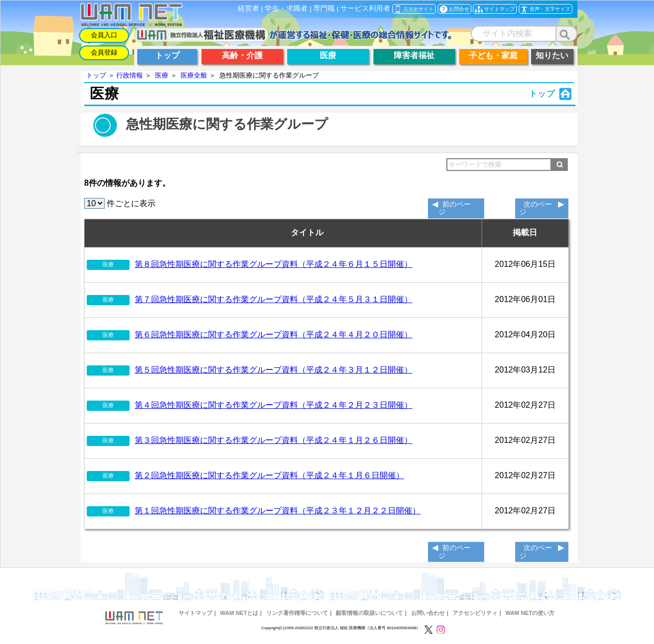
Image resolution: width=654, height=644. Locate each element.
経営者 (248, 8)
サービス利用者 (365, 8)
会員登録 (104, 52)
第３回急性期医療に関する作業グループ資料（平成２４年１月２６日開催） (273, 440)
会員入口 (104, 35)
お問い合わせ (428, 613)
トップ (96, 75)
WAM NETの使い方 (530, 613)
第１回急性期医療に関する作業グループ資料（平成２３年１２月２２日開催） (278, 511)
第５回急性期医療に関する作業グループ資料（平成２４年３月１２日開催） (273, 370)
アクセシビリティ (475, 613)
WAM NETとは (239, 613)
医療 (162, 75)
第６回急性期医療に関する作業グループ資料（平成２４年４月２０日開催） (273, 335)
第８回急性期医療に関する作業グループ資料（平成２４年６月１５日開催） (273, 264)
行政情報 (130, 75)
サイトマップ (195, 613)
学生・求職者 (286, 8)
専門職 (324, 8)
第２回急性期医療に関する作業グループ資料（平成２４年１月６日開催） (269, 475)
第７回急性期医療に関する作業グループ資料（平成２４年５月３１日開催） (273, 299)
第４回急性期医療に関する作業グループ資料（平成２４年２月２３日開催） (273, 405)
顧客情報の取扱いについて (369, 613)
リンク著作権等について (297, 613)
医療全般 (194, 75)
